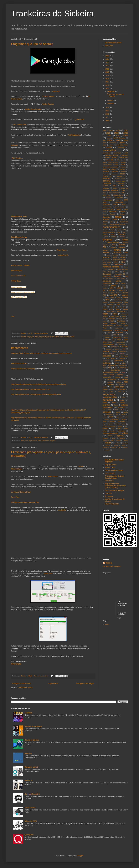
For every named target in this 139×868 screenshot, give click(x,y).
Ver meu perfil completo (112, 567)
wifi (112, 440)
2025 (108, 56)
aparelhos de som (112, 155)
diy (111, 222)
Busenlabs (106, 179)
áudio (116, 165)
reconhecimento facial (110, 372)
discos (123, 219)
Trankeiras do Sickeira (52, 13)
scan (116, 389)
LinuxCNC (110, 305)
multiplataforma (107, 330)
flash (126, 253)
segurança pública (110, 397)
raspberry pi (124, 368)
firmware (106, 253)
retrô (126, 377)
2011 (108, 117)
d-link (124, 204)
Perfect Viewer (48, 96)
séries (114, 403)
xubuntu (126, 448)
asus (104, 162)
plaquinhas (107, 356)
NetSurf (126, 335)
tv (125, 426)
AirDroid (14, 145)
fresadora (106, 257)
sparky (126, 412)
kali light (112, 290)
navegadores (107, 335)
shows (116, 405)
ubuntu (105, 428)
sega (112, 392)
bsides (123, 174)
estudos (123, 237)
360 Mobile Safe (20, 125)
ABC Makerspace (119, 138)
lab (118, 293)
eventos (108, 240)
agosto (122, 143)
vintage (105, 438)
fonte (108, 255)
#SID (111, 131)
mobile (105, 323)
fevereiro (111, 104)
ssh (117, 414)
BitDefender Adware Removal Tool (25, 502)
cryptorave (106, 204)
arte (125, 160)
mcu (104, 319)
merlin (105, 321)
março (115, 314)
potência (122, 358)
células (115, 188)
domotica (106, 230)
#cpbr (105, 131)
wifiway (126, 441)
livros (105, 307)
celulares (106, 188)
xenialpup (106, 448)
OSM (105, 347)
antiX (126, 153)
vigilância (120, 436)
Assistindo (28, 713)
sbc (111, 389)
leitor (113, 297)
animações (109, 150)
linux (126, 302)
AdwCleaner (52, 476)
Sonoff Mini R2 (30, 808)
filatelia (105, 250)
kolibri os (122, 290)
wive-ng (108, 445)
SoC (122, 410)
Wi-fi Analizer (17, 158)
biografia (115, 171)
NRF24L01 (29, 781)
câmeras (107, 181)
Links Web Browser (120, 300)
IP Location (109, 496)
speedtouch (109, 414)
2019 (108, 76)
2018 (108, 79)
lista (118, 305)
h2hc (123, 262)
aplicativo (125, 155)
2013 (108, 111)
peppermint (122, 351)
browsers (114, 174)
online (119, 340)
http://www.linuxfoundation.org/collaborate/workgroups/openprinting (38, 384)
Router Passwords (112, 504)
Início (107, 625)
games (115, 257)
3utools (109, 138)
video (119, 428)
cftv (123, 190)
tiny (104, 424)
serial (122, 400)
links (39, 441)
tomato (117, 424)
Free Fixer (15, 497)
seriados (108, 400)
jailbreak (105, 286)
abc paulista (108, 140)
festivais (113, 247)
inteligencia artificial (112, 281)
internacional (107, 283)
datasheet (113, 212)
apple (107, 157)
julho (112, 288)
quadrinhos (112, 365)
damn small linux (108, 209)
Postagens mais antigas (85, 684)
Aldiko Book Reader (33, 109)
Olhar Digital (16, 664)
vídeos (110, 436)
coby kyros (30, 337)
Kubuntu (105, 293)
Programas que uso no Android (32, 44)
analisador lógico (122, 145)
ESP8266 (122, 234)
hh (106, 269)
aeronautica (113, 143)
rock (126, 382)
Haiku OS (106, 264)
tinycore (110, 424)
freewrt (123, 255)
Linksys (105, 302)
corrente (118, 200)
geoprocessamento (119, 260)
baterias (122, 169)
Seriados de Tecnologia (33, 726)
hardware (119, 264)
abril (118, 140)
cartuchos (121, 183)
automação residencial (110, 167)
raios (104, 368)
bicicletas (106, 171)
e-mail (124, 230)
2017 (108, 82)
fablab (125, 240)
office (57, 337)
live (124, 305)
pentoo (114, 351)
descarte (113, 214)
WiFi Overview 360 (19, 287)
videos (125, 433)
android (23, 337)
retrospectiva (112, 379)
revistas (124, 379)
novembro (117, 337)
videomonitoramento (110, 433)
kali (104, 290)
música (125, 330)
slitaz (110, 410)
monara (123, 323)
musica (117, 330)
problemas (45, 441)
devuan (122, 214)
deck (104, 214)
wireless (117, 443)
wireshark (125, 443)
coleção (108, 198)
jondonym (123, 286)
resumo (118, 377)
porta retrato (111, 358)
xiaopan (114, 448)
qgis (104, 365)
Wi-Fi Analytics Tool (19, 297)
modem (114, 323)
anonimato (117, 153)
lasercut (125, 295)
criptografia (119, 202)
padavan (109, 349)
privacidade (119, 361)
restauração (107, 377)
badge (105, 169)
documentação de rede (47, 337)
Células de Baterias (32, 740)
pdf (124, 349)
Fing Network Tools (19, 216)
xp (119, 447)
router (105, 387)
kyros (112, 293)
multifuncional (119, 328)
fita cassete (117, 253)
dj (116, 222)
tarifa (126, 417)
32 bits (125, 136)
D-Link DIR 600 (120, 207)
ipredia (123, 283)
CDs (123, 186)
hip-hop (112, 269)
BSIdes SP (107, 176)
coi (127, 195)
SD (104, 392)
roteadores (122, 385)
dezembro (111, 91)
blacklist (123, 172)
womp (116, 445)
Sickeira (109, 563)
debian (123, 212)
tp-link (124, 424)
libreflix (125, 297)
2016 (108, 85)
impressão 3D (120, 274)
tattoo (107, 419)
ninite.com (48, 574)
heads (126, 267)
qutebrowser (122, 365)
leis (107, 297)
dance (119, 209)
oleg (113, 340)
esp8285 (105, 237)
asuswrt (123, 162)
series (105, 403)
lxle (111, 309)
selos (123, 397)
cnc (123, 193)
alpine (112, 145)
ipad (116, 283)
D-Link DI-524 (107, 207)
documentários (112, 227)
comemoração (108, 200)
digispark (106, 219)
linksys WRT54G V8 (116, 302)
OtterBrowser (115, 347)
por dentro (124, 356)
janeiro (113, 286)
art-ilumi (119, 160)
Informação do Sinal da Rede (23, 292)
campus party (121, 181)
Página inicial (53, 684)
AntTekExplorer (74, 135)
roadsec (110, 382)
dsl (118, 230)
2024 (108, 59)
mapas (105, 314)
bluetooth (106, 174)
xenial (123, 445)
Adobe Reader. (48, 104)
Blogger (80, 856)
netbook (116, 335)
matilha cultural (115, 316)
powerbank (106, 361)
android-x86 (121, 147)
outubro (111, 100)
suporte (123, 414)
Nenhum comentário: (41, 333)
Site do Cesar (110, 468)
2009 (108, 121)
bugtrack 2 (121, 176)
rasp (116, 368)
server (122, 403)
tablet (72, 337)
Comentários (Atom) (25, 688)
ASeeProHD (63, 255)
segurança (109, 394)
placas (122, 354)
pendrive (106, 351)
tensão (124, 419)
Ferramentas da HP (19, 364)
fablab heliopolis (113, 242)
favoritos (122, 245)
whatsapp (106, 441)
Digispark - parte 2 (31, 767)
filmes (117, 250)
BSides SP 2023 (31, 821)
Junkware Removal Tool (21, 492)
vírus (114, 438)
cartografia (107, 183)
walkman (122, 438)
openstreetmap (108, 344)
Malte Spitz (110, 312)
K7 (125, 288)
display (105, 222)
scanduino (123, 389)
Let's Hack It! (110, 473)
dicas (37, 337)
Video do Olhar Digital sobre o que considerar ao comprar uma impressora (41, 353)
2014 (108, 108)
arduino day (124, 157)
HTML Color (16, 281)
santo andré (120, 387)
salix (111, 387)
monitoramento (108, 326)
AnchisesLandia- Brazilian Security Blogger (115, 477)
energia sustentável (109, 232)
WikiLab (108, 443)
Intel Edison (110, 279)
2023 (108, 62)
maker (126, 309)
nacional (120, 333)
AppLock (56, 91)
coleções (119, 197)
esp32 (113, 234)
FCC (105, 247)
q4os (124, 363)
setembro (106, 405)
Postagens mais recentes (21, 684)
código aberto (118, 195)
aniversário (107, 153)
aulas (123, 165)
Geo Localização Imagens (115, 491)
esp (124, 232)
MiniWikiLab (121, 321)
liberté (118, 297)
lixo (111, 307)
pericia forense (108, 354)
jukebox (105, 288)
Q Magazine (29, 835)
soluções (67, 337)
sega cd (121, 392)
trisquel (120, 426)
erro (27, 441)
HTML (117, 272)
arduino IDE (109, 160)
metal (112, 321)
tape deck (119, 417)
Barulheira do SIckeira (113, 43)
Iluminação (107, 274)
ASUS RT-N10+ (113, 162)
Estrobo (114, 237)
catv (114, 186)
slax (104, 410)
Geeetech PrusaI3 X (32, 794)
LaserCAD (113, 295)
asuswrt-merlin (107, 165)
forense (115, 255)
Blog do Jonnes (111, 465)
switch (105, 417)
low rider (123, 307)
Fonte (13, 316)
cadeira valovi (120, 179)
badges (113, 169)
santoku (105, 389)
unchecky (62, 510)
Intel (127, 276)
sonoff (118, 412)
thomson (112, 421)
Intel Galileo (121, 279)
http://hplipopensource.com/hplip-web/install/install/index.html (36, 394)
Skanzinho (121, 407)
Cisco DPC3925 (114, 193)
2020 (108, 72)
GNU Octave (107, 262)
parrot (117, 349)
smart (116, 410)
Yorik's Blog (109, 481)
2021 (108, 69)
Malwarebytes (17, 271)
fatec (114, 245)
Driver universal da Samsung (23, 369)
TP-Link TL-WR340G (109, 426)
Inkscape (118, 276)
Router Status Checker (20, 265)
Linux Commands (18, 276)
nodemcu (108, 337)
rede (61, 337)
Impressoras (20, 348)
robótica (119, 382)
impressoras (33, 441)
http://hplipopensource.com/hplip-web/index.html (31, 389)
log (116, 307)
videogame (122, 431)
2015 (108, 88)
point (117, 356)
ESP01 (105, 234)
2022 (108, 66)
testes (105, 421)
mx (109, 333)
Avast (81, 466)
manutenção (121, 311)
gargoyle (123, 257)
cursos (115, 204)
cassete (105, 186)
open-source (121, 342)
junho (119, 288)
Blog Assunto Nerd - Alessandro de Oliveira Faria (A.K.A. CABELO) (115, 486)
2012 (108, 114)
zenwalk (107, 450)
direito (115, 219)
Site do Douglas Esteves (114, 470)
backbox (123, 167)
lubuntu (105, 309)
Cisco (105, 193)
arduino (114, 157)
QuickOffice (79, 119)
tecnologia (115, 419)
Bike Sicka (109, 46)
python (117, 363)
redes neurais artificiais (113, 375)
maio (118, 309)
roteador (111, 384)
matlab (124, 316)
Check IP (108, 493)
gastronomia (107, 260)
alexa (105, 145)
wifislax (119, 441)
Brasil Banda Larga (19, 237)
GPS (116, 262)
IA (124, 272)
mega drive (122, 319)
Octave (126, 337)
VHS (113, 429)
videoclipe (113, 431)
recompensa (115, 370)
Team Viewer (62, 250)
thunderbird (122, 421)
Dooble (113, 230)
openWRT (122, 344)
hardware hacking (111, 267)
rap (109, 368)
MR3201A (119, 326)
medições (112, 319)
